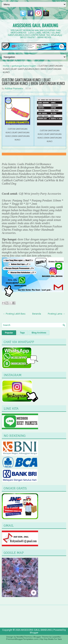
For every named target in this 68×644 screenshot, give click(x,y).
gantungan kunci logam (24, 66)
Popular (9, 333)
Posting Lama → (56, 314)
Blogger (34, 633)
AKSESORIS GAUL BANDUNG (35, 25)
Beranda (37, 314)
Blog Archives (39, 333)
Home (6, 66)
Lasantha (56, 637)
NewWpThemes (24, 637)
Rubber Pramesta (14, 88)
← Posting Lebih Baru (14, 314)
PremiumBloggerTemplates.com (22, 639)
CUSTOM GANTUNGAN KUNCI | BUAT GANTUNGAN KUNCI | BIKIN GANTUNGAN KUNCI (33, 82)
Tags (22, 333)
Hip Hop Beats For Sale (51, 639)
